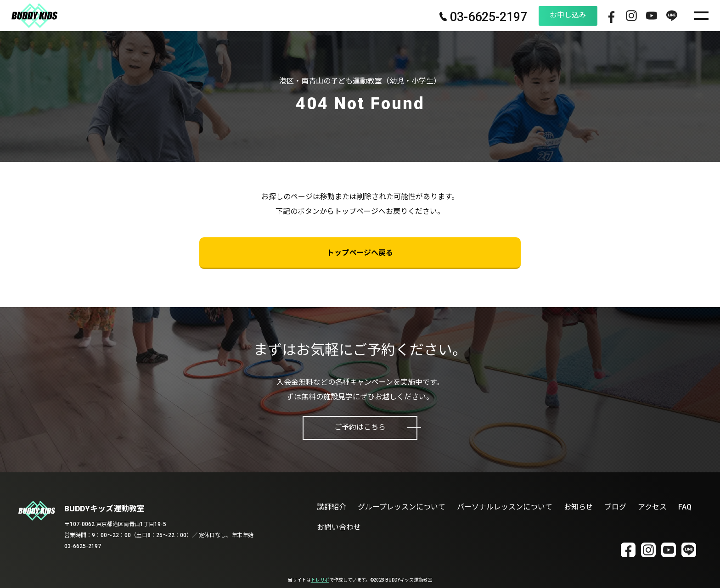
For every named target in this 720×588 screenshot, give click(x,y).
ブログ (615, 507)
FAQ (685, 507)
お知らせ (579, 507)
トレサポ (320, 580)
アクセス (652, 507)
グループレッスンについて (402, 507)
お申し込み (558, 15)
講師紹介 (332, 507)
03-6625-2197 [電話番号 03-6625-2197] (472, 17)
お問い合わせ (339, 527)
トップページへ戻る (360, 253)
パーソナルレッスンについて (505, 507)
